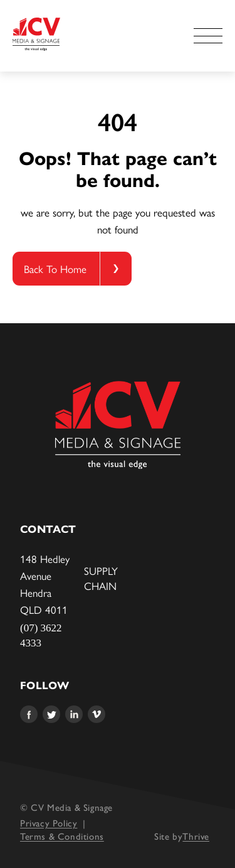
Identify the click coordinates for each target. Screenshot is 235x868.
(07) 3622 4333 (41, 635)
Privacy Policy (49, 823)
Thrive (196, 837)
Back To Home (55, 269)
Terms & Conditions (62, 837)
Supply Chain (101, 578)
